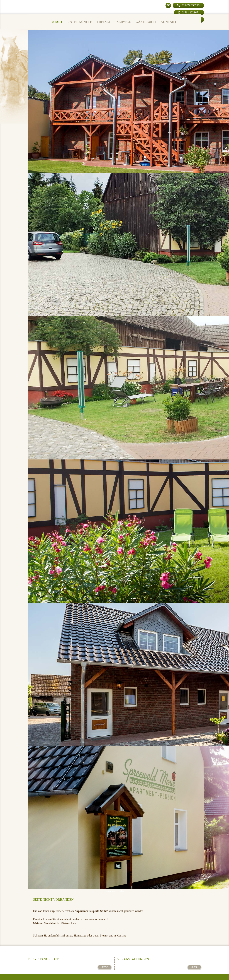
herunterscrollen (115, 891)
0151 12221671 (189, 12)
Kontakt (169, 22)
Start (57, 22)
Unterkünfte (80, 22)
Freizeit (104, 22)
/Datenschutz (69, 923)
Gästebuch (146, 22)
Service (124, 22)
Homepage (80, 936)
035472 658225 (186, 5)
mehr (105, 967)
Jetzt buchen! (115, 948)
